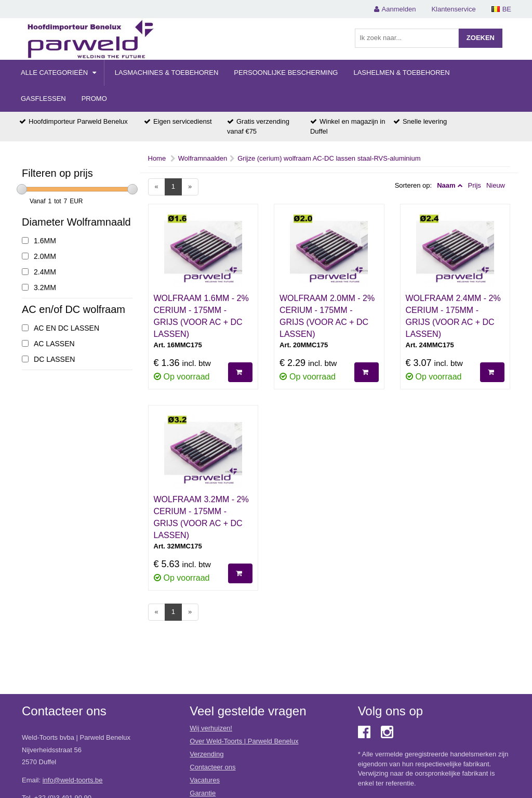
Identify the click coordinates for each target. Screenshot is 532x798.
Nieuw (496, 185)
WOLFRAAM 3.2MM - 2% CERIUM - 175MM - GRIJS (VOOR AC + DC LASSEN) (201, 517)
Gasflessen (43, 99)
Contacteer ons (212, 767)
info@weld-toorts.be (73, 780)
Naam (446, 185)
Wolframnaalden (203, 158)
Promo (94, 99)
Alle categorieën (58, 73)
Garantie (203, 793)
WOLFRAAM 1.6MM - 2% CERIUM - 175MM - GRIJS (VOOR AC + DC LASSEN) (201, 316)
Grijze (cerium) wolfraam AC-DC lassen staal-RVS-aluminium (329, 158)
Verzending (207, 754)
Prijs (475, 185)
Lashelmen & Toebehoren (401, 73)
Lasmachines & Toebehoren (167, 73)
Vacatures (205, 780)
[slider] (22, 189)
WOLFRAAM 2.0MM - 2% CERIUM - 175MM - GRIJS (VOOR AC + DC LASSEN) (327, 316)
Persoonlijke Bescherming (286, 73)
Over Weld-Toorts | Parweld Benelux (244, 741)
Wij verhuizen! (211, 728)
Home (157, 158)
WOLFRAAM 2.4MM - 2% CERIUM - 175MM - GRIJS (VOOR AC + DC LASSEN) (453, 316)
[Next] (190, 187)
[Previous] (157, 187)
